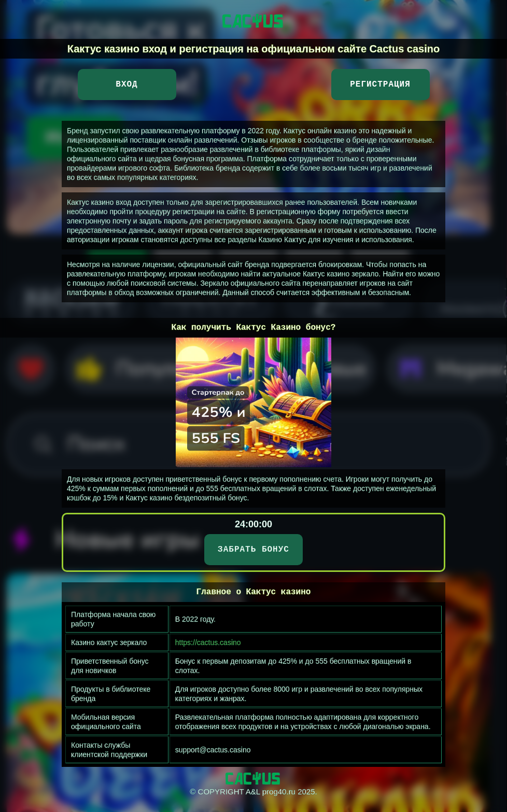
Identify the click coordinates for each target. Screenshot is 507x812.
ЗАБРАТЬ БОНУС (253, 550)
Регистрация (380, 85)
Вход (126, 85)
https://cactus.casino (208, 642)
